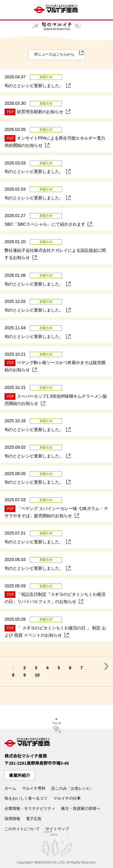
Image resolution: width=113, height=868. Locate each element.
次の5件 (106, 666)
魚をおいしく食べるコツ (26, 798)
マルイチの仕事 (67, 798)
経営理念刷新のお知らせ (35, 112)
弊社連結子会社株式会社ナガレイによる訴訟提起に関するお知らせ (53, 254)
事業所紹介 (20, 776)
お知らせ (46, 77)
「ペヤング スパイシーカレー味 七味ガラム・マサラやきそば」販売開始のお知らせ (54, 512)
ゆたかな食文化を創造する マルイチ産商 (57, 10)
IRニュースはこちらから (54, 54)
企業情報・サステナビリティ (30, 808)
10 (37, 675)
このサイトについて (22, 829)
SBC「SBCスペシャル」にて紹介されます (46, 224)
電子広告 (34, 819)
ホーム (10, 788)
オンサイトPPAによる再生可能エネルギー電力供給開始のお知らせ (53, 141)
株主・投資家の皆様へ (81, 808)
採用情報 (12, 819)
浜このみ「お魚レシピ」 (73, 788)
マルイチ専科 (34, 788)
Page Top (56, 726)
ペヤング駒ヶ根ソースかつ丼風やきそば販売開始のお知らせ (53, 366)
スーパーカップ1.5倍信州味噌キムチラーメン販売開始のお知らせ (53, 399)
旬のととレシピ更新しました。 (35, 85)
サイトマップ (57, 829)
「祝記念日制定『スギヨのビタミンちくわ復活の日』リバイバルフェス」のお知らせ (53, 598)
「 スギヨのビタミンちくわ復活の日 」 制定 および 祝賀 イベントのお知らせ (53, 631)
